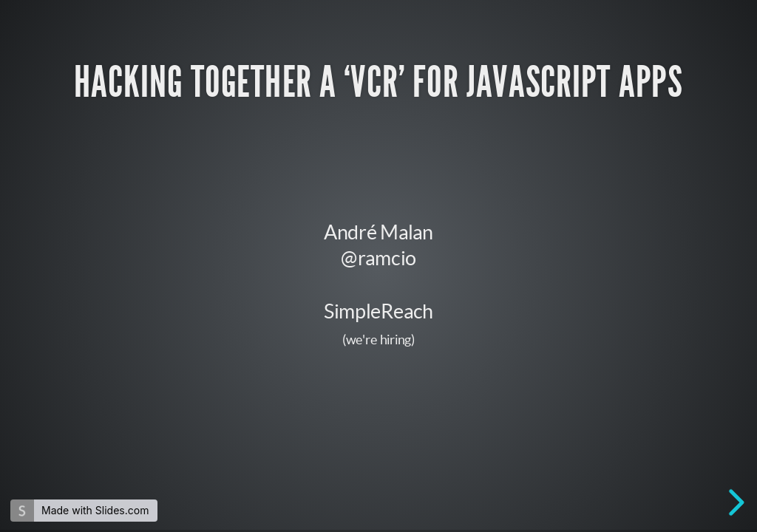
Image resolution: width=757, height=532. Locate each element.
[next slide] (734, 502)
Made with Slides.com (95, 510)
